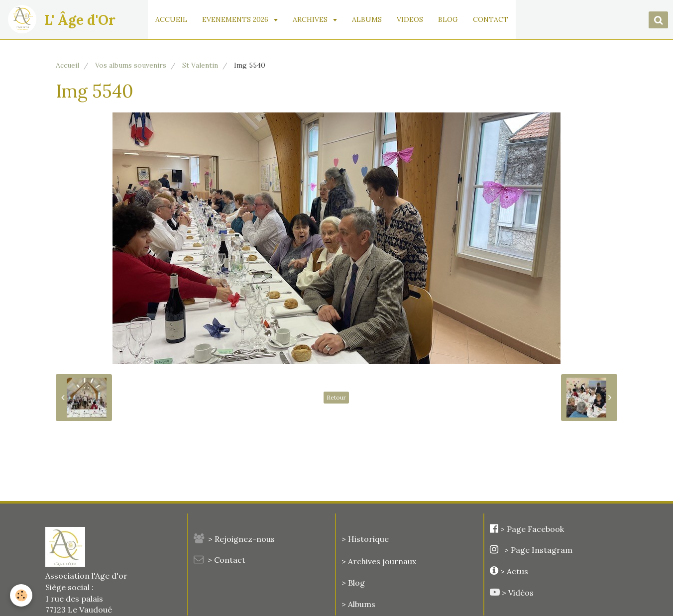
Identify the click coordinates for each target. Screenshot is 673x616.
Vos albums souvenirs (131, 65)
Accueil (67, 65)
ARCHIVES (311, 19)
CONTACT (491, 19)
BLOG (448, 19)
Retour (336, 397)
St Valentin (200, 65)
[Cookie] (21, 595)
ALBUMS (367, 19)
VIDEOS (410, 19)
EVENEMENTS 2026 (236, 19)
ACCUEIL (171, 19)
